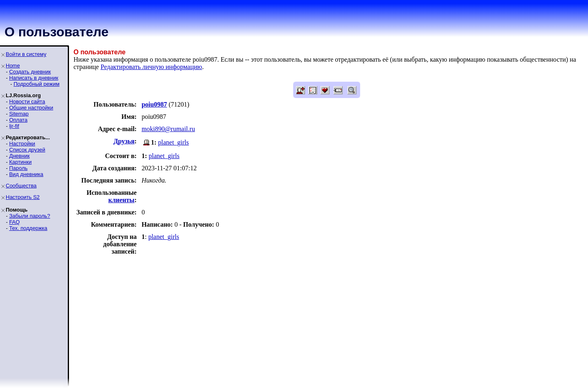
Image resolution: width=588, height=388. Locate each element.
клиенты (121, 200)
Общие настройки (31, 108)
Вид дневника (26, 174)
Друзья (124, 141)
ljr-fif (14, 126)
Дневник (19, 156)
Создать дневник (30, 72)
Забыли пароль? (29, 216)
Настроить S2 (23, 197)
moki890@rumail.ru (168, 129)
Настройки (22, 144)
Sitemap (19, 114)
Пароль (18, 168)
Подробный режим (36, 84)
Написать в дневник (33, 78)
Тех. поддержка (28, 228)
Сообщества (21, 186)
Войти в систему (26, 54)
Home (13, 66)
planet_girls (174, 142)
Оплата (18, 120)
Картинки (20, 162)
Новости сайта (27, 101)
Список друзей (27, 150)
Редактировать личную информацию (151, 67)
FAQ (14, 222)
